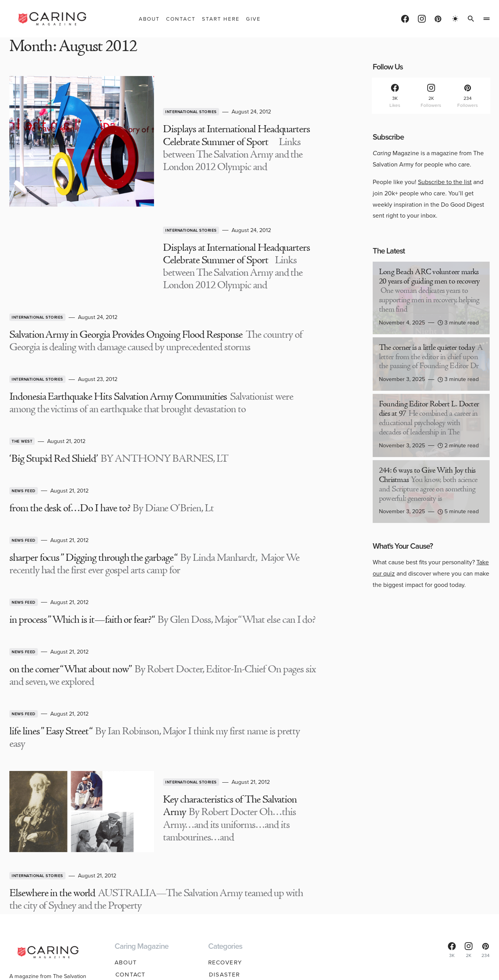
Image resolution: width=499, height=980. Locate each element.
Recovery (225, 845)
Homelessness (234, 870)
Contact (130, 858)
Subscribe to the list (445, 182)
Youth (219, 894)
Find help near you (47, 907)
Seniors (222, 906)
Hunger (222, 882)
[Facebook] (405, 19)
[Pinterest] (438, 19)
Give (122, 882)
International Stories (127, 88)
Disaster (224, 858)
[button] (455, 19)
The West (22, 362)
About (126, 845)
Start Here (134, 870)
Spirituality (230, 918)
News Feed (24, 409)
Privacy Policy (272, 966)
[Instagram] (422, 19)
